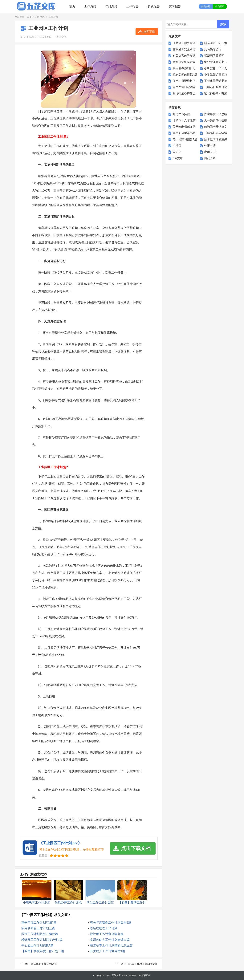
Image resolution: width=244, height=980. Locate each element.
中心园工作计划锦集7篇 (37, 945)
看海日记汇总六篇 (184, 62)
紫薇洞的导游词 (214, 56)
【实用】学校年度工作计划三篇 (43, 951)
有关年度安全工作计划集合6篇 (111, 923)
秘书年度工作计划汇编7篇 (39, 923)
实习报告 (175, 6)
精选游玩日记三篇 (216, 43)
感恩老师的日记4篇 (185, 75)
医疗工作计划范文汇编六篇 (40, 934)
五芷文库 (116, 975)
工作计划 (53, 17)
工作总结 (90, 6)
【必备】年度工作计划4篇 (142, 964)
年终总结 (111, 6)
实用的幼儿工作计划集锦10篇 (110, 940)
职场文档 (40, 17)
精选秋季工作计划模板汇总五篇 (111, 945)
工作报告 (132, 6)
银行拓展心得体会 (184, 93)
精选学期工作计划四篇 (44, 964)
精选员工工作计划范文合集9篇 (42, 940)
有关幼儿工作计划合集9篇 (108, 951)
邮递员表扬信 (181, 114)
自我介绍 (210, 158)
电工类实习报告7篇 (185, 139)
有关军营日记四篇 (184, 87)
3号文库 (178, 158)
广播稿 (177, 146)
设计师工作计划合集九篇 (107, 934)
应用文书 (210, 152)
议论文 (177, 152)
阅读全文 (61, 37)
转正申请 (210, 146)
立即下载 (149, 32)
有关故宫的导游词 (184, 56)
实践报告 (154, 6)
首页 (72, 6)
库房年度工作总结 (216, 114)
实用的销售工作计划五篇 (38, 928)
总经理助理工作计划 (104, 928)
